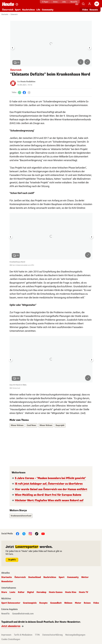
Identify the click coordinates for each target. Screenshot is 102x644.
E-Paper (37, 2)
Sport (18, 10)
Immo (47, 2)
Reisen (87, 603)
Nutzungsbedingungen (75, 635)
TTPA (37, 635)
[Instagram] (30, 534)
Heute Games (56, 592)
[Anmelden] (90, 4)
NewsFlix (66, 2)
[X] (24, 534)
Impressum (6, 635)
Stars (4, 592)
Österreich (8, 10)
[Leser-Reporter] (77, 4)
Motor (78, 603)
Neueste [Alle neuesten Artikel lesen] (94, 10)
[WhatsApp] (20, 92)
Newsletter (7, 582)
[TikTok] (37, 534)
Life (38, 10)
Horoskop (41, 592)
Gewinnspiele (30, 603)
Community (48, 10)
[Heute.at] (8, 4)
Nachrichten (28, 10)
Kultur (21, 592)
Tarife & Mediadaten (23, 635)
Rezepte (43, 603)
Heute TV (84, 592)
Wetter (85, 577)
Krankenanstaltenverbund (21, 516)
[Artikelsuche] (83, 4)
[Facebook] (24, 92)
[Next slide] (89, 48)
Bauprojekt (60, 425)
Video (96, 603)
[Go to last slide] (13, 48)
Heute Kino (71, 592)
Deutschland (35, 577)
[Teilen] (29, 93)
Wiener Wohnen (17, 425)
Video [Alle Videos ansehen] (85, 10)
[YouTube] (43, 534)
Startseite (5, 14)
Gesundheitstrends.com (23, 614)
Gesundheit (56, 603)
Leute (12, 592)
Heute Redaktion (28, 82)
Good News (31, 425)
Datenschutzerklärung (53, 635)
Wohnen (68, 603)
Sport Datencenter (11, 603)
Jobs (56, 2)
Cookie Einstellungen (11, 639)
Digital (30, 592)
